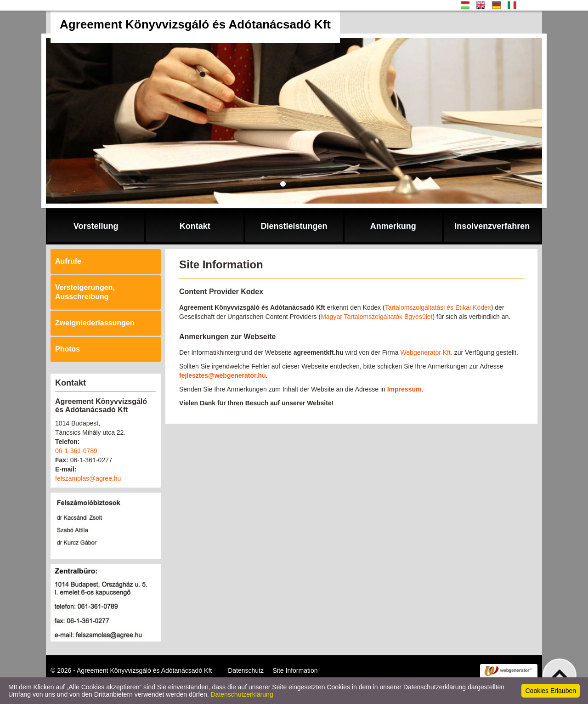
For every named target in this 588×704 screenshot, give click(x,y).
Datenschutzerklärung (242, 694)
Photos (68, 349)
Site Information (295, 670)
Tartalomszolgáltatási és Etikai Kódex (438, 307)
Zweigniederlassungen (95, 323)
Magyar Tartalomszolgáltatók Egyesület (376, 317)
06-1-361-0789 (76, 451)
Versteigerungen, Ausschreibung (85, 292)
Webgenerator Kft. (426, 352)
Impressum (404, 389)
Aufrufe (68, 261)
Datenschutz (246, 670)
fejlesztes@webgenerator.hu (223, 375)
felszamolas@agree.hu (88, 478)
